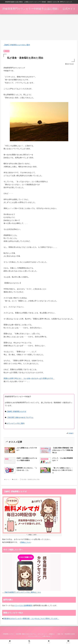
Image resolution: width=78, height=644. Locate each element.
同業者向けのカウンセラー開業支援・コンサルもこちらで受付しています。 (31, 619)
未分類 (6, 51)
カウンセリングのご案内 (15, 424)
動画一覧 (60, 634)
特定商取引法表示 (70, 634)
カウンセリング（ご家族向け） (47, 634)
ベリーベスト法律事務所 (23, 606)
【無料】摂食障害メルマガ (16, 412)
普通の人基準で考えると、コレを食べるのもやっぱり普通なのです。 (29, 379)
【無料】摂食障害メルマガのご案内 (17, 45)
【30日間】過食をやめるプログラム (20, 418)
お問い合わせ (46, 636)
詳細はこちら (25, 542)
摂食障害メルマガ (8, 634)
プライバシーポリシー (34, 636)
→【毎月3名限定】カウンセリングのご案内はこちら (22, 593)
